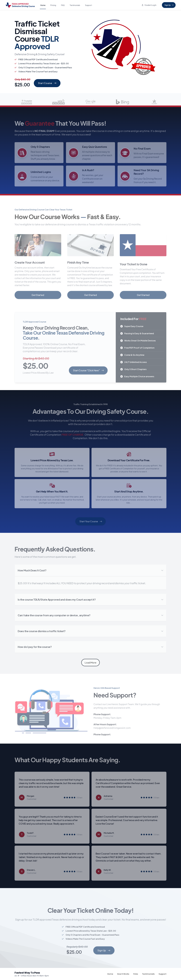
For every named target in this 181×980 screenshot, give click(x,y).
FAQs (136, 974)
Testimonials (75, 5)
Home (43, 5)
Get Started (38, 295)
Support (89, 5)
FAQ (63, 5)
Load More (90, 663)
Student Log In (149, 5)
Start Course (47, 83)
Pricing (53, 5)
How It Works (123, 974)
